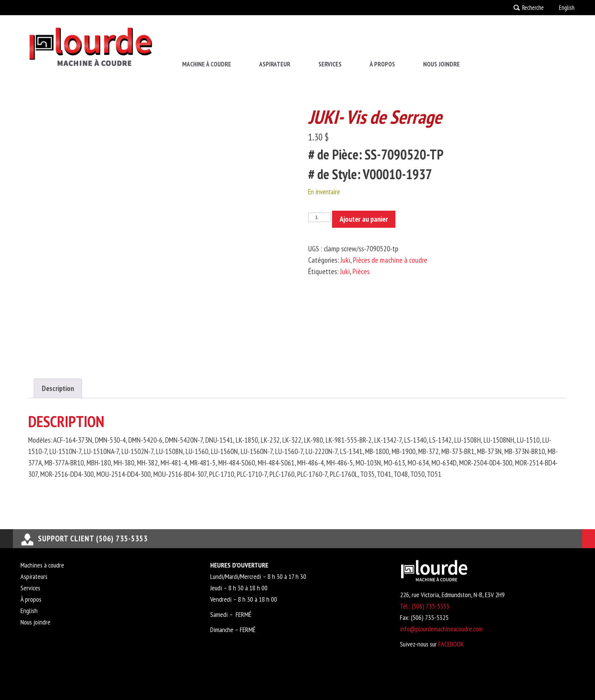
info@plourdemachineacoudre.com (441, 629)
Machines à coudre (42, 565)
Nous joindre (442, 64)
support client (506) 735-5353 (93, 538)
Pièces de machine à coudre (390, 260)
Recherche (533, 8)
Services (330, 64)
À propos (382, 64)
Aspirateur (275, 64)
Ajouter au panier (364, 219)
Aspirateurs (34, 576)
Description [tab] (58, 388)
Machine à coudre (207, 64)
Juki (345, 260)
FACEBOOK (451, 644)
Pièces (361, 271)
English (567, 8)
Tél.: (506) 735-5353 (425, 606)
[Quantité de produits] (319, 217)
